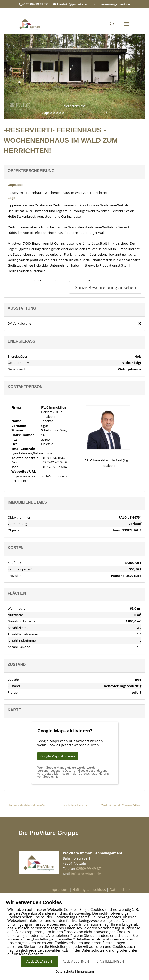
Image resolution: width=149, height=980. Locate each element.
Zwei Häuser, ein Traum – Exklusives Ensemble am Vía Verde (122, 805)
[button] (11, 69)
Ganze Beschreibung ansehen (105, 287)
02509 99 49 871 (89, 869)
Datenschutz (120, 890)
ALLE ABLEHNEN (76, 961)
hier (57, 776)
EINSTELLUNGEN (110, 961)
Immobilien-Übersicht (74, 805)
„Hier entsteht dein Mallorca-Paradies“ (27, 805)
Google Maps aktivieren (58, 756)
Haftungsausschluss (89, 890)
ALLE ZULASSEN (39, 961)
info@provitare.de (86, 874)
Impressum (59, 890)
